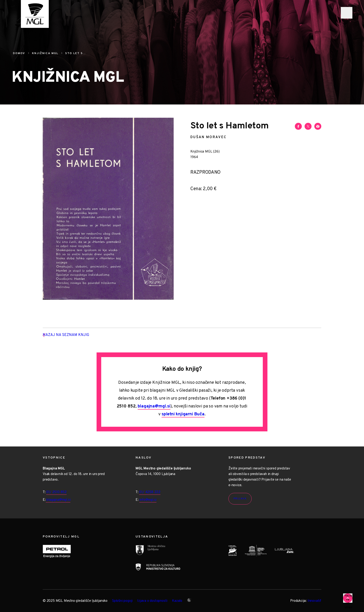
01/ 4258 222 (150, 492)
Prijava (240, 499)
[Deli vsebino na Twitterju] (308, 126)
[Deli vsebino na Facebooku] (298, 126)
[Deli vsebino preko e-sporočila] (318, 126)
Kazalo (177, 601)
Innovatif (314, 601)
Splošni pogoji (122, 601)
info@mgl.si (148, 500)
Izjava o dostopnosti (152, 601)
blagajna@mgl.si (154, 406)
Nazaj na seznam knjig (73, 335)
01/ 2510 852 (56, 492)
